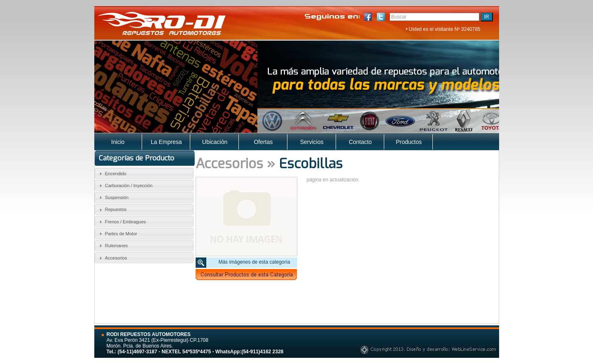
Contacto (360, 142)
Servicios (312, 142)
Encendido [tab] (112, 174)
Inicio (118, 142)
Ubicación (215, 142)
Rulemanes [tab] (112, 246)
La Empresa (166, 142)
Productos (409, 142)
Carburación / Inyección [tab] (125, 185)
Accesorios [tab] (112, 258)
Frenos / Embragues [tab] (121, 222)
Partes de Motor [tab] (117, 234)
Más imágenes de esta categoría (254, 262)
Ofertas (263, 142)
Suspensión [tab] (113, 197)
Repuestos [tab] (112, 210)
